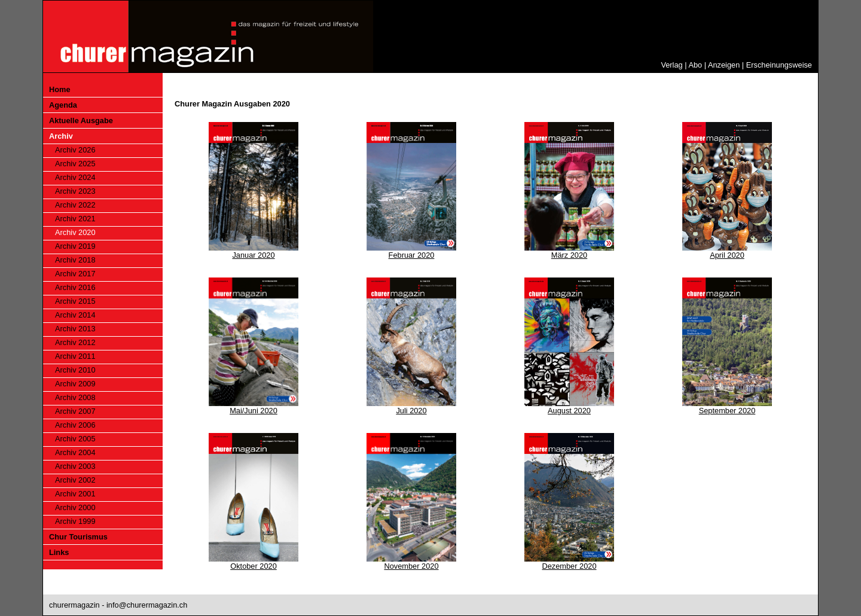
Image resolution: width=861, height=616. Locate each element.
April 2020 (727, 255)
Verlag (671, 65)
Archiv (61, 136)
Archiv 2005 (75, 439)
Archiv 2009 (75, 384)
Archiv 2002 (75, 480)
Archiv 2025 (75, 164)
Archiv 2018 (75, 260)
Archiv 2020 (75, 232)
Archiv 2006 (75, 425)
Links (59, 552)
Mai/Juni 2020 (254, 411)
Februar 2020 (412, 255)
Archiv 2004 (75, 452)
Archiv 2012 (75, 342)
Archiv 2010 (75, 370)
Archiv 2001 (75, 494)
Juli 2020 (411, 411)
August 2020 (569, 411)
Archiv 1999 (75, 521)
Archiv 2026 (75, 150)
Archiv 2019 (75, 246)
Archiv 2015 (75, 301)
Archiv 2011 (75, 356)
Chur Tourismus (78, 537)
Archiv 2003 (75, 466)
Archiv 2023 (75, 191)
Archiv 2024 (75, 177)
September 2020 (727, 411)
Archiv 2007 (75, 411)
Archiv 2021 (75, 219)
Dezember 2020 (569, 566)
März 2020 (569, 255)
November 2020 (411, 566)
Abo (695, 65)
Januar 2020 (253, 255)
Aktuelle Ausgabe (81, 121)
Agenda (63, 105)
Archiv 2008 (75, 397)
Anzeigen (724, 65)
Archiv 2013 (75, 329)
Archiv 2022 (75, 205)
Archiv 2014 (75, 315)
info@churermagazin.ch (147, 605)
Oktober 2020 (254, 566)
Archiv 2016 (75, 287)
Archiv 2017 (75, 274)
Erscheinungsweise (779, 65)
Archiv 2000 (75, 507)
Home (60, 89)
